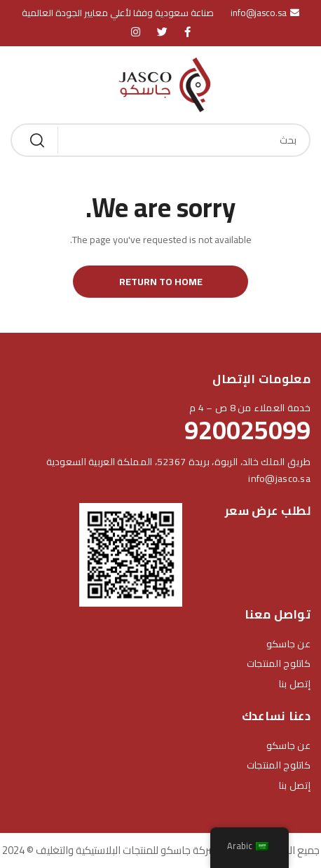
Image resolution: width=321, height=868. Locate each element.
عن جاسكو (288, 644)
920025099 (247, 430)
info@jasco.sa (279, 478)
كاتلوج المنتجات (279, 663)
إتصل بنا (295, 684)
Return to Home (161, 282)
